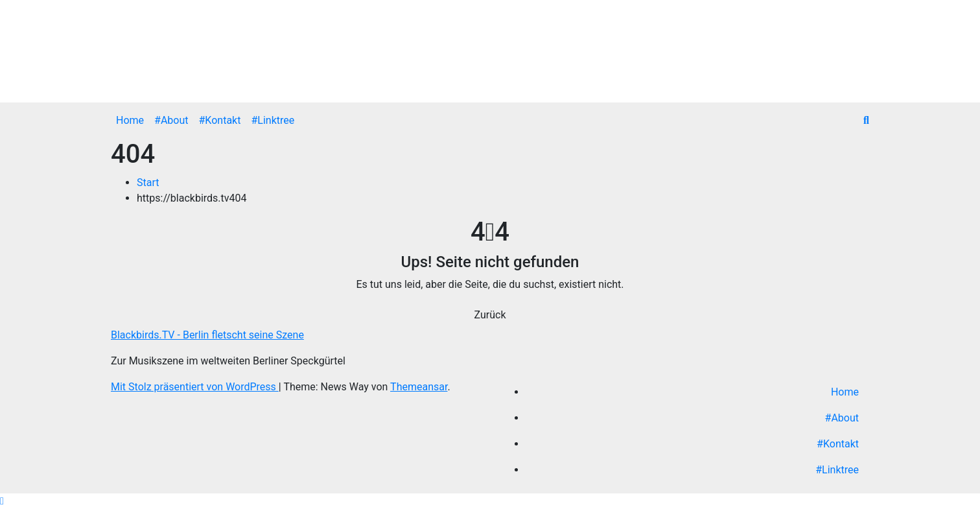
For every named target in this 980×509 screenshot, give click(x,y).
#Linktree (273, 120)
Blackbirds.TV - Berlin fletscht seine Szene (207, 335)
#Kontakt (220, 120)
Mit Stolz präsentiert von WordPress (195, 387)
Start (148, 183)
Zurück (490, 315)
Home (130, 120)
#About (171, 120)
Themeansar (419, 387)
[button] (866, 120)
